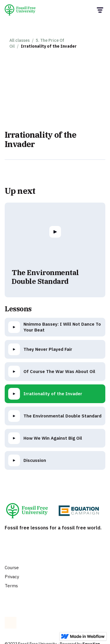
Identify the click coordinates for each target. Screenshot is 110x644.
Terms (11, 586)
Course (12, 568)
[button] (100, 10)
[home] (22, 10)
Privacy (12, 577)
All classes (20, 40)
